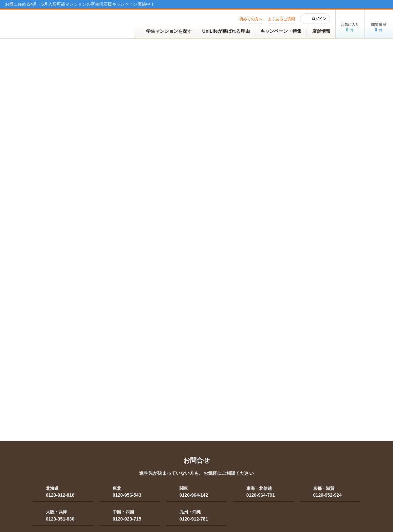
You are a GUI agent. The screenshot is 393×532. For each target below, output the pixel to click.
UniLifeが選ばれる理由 (226, 31)
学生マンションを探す (166, 32)
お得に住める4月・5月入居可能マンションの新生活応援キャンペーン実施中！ (80, 4)
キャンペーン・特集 (281, 31)
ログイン (315, 19)
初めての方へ (251, 19)
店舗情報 (321, 31)
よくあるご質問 (281, 19)
